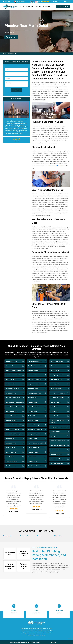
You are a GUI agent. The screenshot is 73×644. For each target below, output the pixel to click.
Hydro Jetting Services (56, 389)
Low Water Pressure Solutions (13, 434)
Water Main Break (33, 398)
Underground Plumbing (56, 380)
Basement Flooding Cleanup (13, 407)
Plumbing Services (28, 7)
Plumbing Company (11, 384)
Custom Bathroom (55, 450)
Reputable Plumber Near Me (35, 429)
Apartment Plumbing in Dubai (23, 566)
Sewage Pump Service (34, 407)
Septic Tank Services (33, 416)
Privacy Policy (53, 642)
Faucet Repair (54, 407)
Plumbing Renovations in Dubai (10, 566)
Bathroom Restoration (11, 420)
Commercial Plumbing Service (13, 370)
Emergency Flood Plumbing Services (57, 421)
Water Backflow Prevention (35, 361)
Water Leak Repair (33, 402)
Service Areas (46, 6)
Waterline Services (33, 389)
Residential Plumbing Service (36, 425)
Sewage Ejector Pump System (58, 427)
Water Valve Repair (55, 432)
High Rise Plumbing (56, 402)
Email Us (67, 2)
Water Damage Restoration (35, 366)
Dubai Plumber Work (24, 642)
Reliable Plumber (32, 439)
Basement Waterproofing (57, 463)
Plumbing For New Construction (14, 375)
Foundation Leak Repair (57, 459)
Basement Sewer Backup (12, 416)
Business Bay (8, 536)
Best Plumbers (54, 436)
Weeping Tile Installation (34, 384)
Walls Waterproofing (11, 466)
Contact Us (38, 6)
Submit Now (17, 90)
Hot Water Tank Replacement (58, 393)
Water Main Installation (34, 370)
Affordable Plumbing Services (13, 398)
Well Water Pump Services (35, 380)
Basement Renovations (11, 411)
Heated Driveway (32, 375)
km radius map (36, 595)
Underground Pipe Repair (35, 434)
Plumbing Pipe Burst (33, 461)
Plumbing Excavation (11, 380)
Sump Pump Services (11, 452)
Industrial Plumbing (56, 384)
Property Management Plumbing (36, 443)
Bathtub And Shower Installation (14, 425)
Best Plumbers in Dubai (10, 553)
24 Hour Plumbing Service (12, 389)
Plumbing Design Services (57, 361)
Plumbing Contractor (56, 366)
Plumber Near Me (12, 54)
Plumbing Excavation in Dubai (23, 553)
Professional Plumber (34, 448)
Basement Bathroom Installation (14, 402)
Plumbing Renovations (34, 452)
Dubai (40, 536)
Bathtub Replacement (11, 361)
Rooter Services (10, 439)
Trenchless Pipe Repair (12, 461)
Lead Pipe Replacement (57, 375)
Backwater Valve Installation (58, 445)
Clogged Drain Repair (11, 443)
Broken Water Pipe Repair (12, 429)
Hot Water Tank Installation (57, 398)
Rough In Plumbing (33, 420)
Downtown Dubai (26, 536)
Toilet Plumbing (10, 457)
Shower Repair (9, 366)
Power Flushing (32, 457)
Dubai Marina (59, 536)
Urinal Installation (33, 411)
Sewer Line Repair (10, 448)
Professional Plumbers (56, 166)
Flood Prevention (55, 411)
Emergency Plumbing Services (58, 441)
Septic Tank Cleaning (11, 393)
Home (19, 6)
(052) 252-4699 (63, 6)
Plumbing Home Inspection (35, 466)
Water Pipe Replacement (34, 393)
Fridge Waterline (55, 416)
